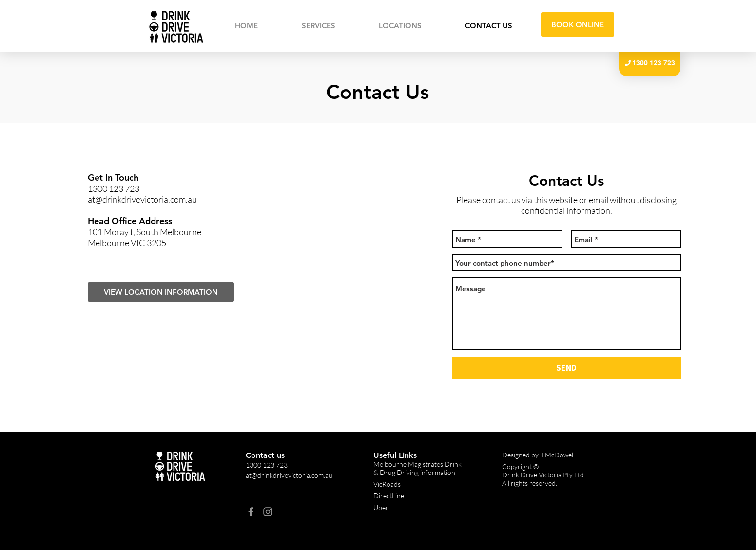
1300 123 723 (114, 189)
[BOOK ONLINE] (578, 24)
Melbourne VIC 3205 (127, 243)
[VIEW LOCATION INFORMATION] (161, 292)
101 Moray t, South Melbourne (145, 232)
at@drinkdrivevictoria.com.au (142, 199)
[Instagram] (268, 512)
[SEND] (566, 368)
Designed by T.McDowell (538, 455)
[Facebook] (251, 512)
